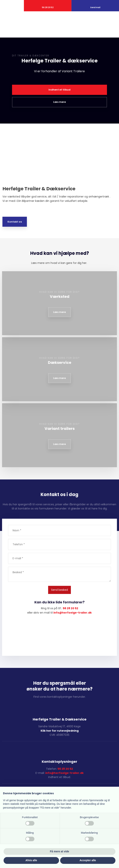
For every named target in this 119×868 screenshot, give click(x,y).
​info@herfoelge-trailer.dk (73, 613)
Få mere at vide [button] (60, 851)
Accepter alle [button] (88, 860)
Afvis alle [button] (31, 860)
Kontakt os (15, 222)
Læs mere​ (59, 312)
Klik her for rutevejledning (60, 731)
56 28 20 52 (70, 608)
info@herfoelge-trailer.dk (64, 773)
